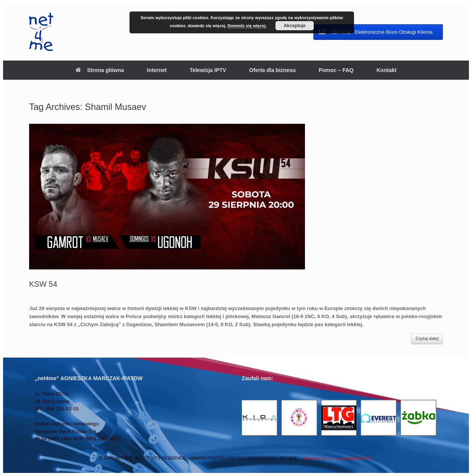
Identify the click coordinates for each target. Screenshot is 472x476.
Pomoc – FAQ (336, 70)
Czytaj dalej (427, 338)
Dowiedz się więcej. (247, 26)
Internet (157, 70)
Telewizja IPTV (208, 70)
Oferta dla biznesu (272, 70)
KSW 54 (43, 284)
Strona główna (100, 70)
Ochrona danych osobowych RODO (338, 458)
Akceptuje (294, 26)
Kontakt (387, 70)
